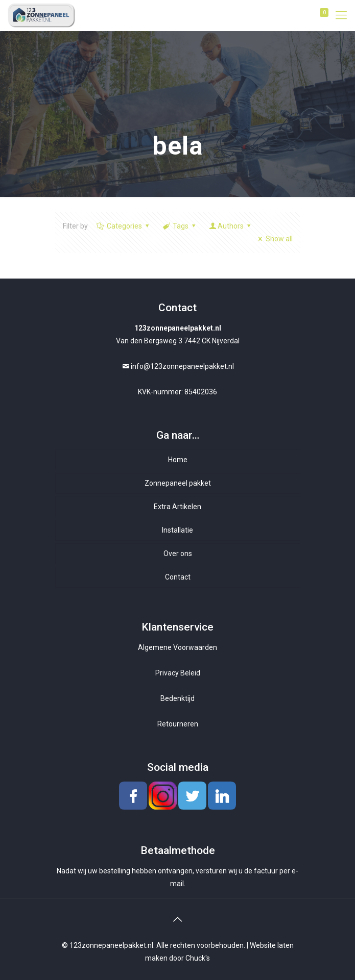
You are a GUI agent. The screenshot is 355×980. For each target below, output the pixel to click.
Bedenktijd (178, 698)
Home (178, 460)
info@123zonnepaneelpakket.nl (182, 366)
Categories (124, 226)
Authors (231, 226)
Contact (178, 577)
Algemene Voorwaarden (178, 647)
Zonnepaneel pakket (178, 483)
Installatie (178, 530)
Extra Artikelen (178, 507)
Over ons (178, 554)
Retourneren (178, 724)
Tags (180, 226)
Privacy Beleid (178, 673)
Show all (274, 239)
